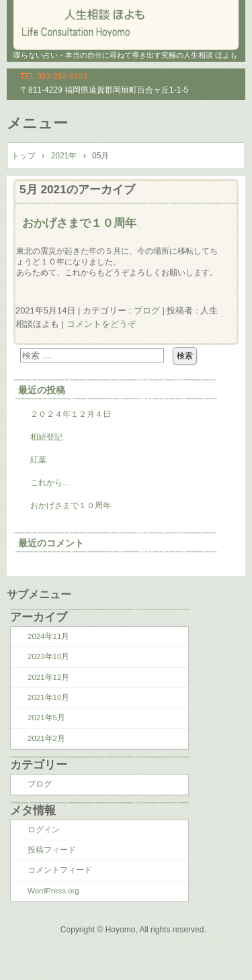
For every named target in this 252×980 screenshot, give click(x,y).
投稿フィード (52, 850)
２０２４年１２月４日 (71, 414)
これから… (50, 483)
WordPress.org (53, 891)
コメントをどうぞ (101, 324)
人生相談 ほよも (126, 20)
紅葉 (38, 460)
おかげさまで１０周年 (79, 223)
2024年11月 (48, 636)
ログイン (44, 830)
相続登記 (46, 437)
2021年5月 (46, 718)
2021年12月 (48, 677)
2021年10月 (48, 697)
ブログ (147, 310)
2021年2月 (46, 738)
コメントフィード (60, 870)
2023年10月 (48, 656)
